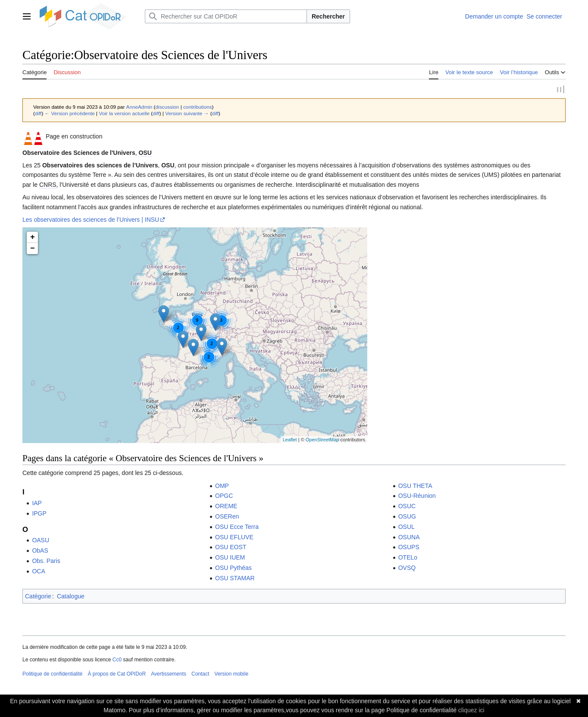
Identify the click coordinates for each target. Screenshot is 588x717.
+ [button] (33, 238)
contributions (198, 108)
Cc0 (117, 660)
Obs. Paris (46, 562)
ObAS (40, 551)
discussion (167, 108)
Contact (200, 675)
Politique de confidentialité (52, 675)
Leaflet (290, 440)
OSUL (407, 528)
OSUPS (409, 548)
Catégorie (38, 597)
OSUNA (409, 538)
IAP (37, 504)
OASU (41, 541)
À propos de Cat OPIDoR (117, 675)
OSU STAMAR (235, 579)
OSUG (407, 517)
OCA (38, 572)
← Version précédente (70, 114)
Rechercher (328, 16)
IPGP (39, 514)
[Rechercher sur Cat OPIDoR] (226, 16)
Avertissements (169, 675)
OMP (222, 487)
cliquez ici (471, 710)
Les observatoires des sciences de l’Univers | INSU (91, 220)
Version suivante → (187, 114)
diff (38, 114)
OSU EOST (231, 548)
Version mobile (231, 675)
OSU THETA (415, 487)
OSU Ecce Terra (237, 528)
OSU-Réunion (417, 497)
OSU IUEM (230, 558)
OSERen (227, 517)
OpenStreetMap (322, 440)
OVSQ (407, 569)
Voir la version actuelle (124, 114)
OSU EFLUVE (234, 538)
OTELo (408, 558)
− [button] (33, 249)
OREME (226, 507)
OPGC (224, 497)
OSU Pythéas (233, 569)
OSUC (407, 507)
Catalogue (71, 597)
